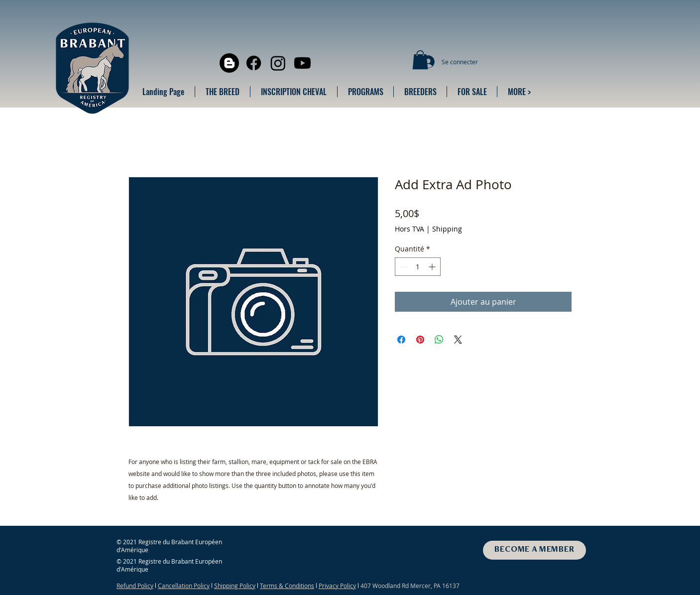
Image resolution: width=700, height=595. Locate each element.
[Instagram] (278, 63)
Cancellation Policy (184, 586)
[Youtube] (302, 63)
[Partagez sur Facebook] (401, 340)
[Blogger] (229, 63)
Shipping (447, 229)
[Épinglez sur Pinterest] (420, 340)
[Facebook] (254, 63)
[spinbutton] (418, 267)
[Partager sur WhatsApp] (439, 340)
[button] (420, 60)
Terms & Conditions (287, 586)
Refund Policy (135, 586)
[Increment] (433, 267)
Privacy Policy (337, 586)
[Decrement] (403, 267)
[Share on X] (458, 340)
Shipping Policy (235, 586)
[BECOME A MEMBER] (534, 550)
